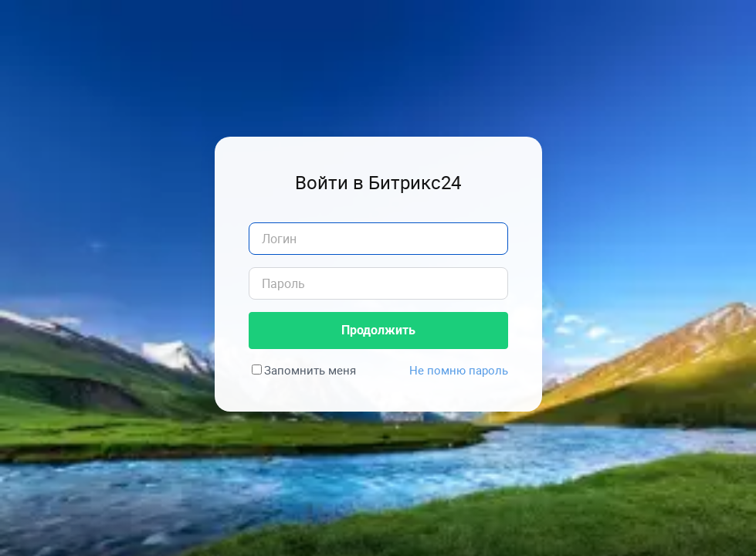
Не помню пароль (459, 370)
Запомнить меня (310, 370)
